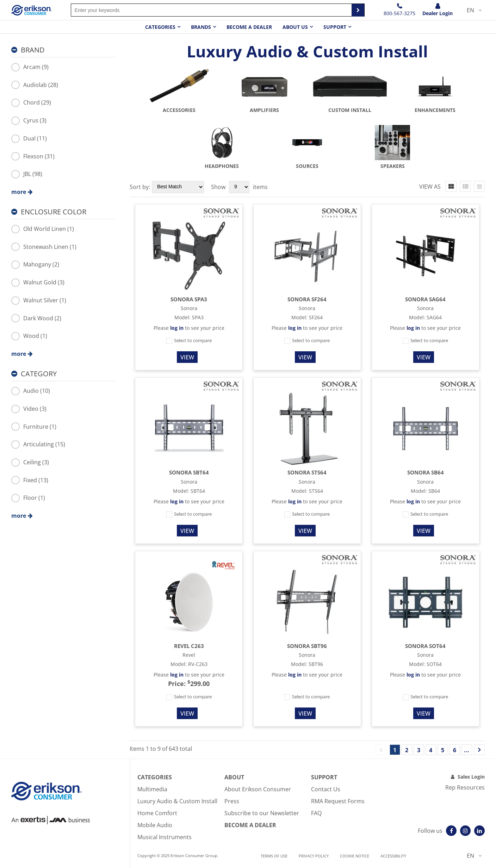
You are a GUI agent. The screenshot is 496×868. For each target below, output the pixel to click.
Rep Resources (465, 787)
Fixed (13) (30, 480)
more (19, 192)
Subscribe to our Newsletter (262, 813)
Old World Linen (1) (43, 229)
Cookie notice (355, 856)
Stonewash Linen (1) (44, 247)
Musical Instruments (165, 837)
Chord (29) (31, 102)
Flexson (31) (33, 156)
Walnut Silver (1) (39, 300)
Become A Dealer (250, 825)
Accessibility (393, 856)
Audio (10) (31, 391)
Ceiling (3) (30, 462)
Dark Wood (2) (36, 318)
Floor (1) (28, 498)
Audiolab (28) (35, 85)
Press (232, 801)
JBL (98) (27, 174)
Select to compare (189, 340)
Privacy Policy (314, 856)
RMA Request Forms (338, 801)
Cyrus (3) (29, 120)
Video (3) (29, 409)
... (467, 750)
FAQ (316, 813)
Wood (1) (29, 336)
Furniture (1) (34, 427)
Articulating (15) (38, 444)
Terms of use (274, 856)
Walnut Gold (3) (38, 282)
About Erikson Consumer (258, 789)
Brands (201, 27)
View (187, 357)
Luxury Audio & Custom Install (177, 801)
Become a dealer (249, 27)
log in (177, 328)
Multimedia (152, 789)
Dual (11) (29, 138)
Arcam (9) (30, 67)
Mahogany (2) (35, 264)
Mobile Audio (155, 825)
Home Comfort (157, 813)
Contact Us (326, 789)
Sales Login (471, 777)
